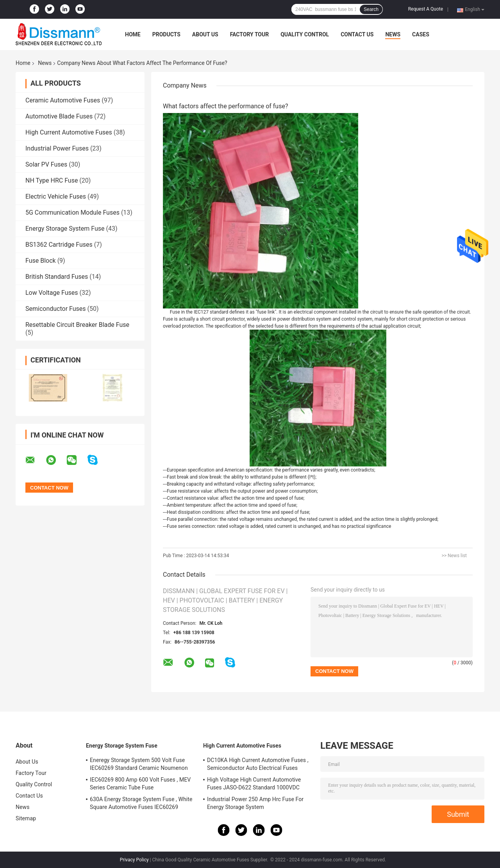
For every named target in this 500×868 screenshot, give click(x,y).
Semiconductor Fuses (56, 309)
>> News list (454, 556)
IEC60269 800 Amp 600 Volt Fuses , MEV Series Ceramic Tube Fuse (140, 784)
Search (371, 9)
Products (166, 34)
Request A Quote (426, 9)
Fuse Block (41, 261)
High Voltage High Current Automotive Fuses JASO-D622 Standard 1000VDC (254, 784)
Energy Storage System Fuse (65, 229)
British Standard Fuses (57, 277)
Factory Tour (250, 34)
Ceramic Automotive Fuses (63, 100)
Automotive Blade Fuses (59, 116)
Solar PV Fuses (46, 164)
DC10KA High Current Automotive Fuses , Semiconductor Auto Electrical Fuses (258, 764)
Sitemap (26, 818)
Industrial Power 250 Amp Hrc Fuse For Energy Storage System (255, 803)
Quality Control (305, 34)
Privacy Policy (134, 860)
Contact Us (357, 34)
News (393, 34)
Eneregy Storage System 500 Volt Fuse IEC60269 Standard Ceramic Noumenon (139, 764)
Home (133, 34)
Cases (421, 34)
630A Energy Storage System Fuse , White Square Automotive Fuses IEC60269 (141, 803)
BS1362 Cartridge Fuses (59, 245)
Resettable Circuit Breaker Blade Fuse (77, 325)
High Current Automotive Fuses (69, 132)
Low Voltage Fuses (52, 293)
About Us (205, 34)
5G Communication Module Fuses (72, 213)
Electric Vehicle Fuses (56, 196)
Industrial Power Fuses (57, 148)
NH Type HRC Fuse (52, 180)
